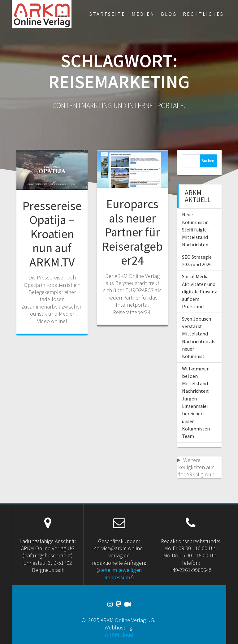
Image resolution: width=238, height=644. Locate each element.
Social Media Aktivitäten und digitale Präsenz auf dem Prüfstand (199, 291)
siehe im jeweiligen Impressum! (120, 573)
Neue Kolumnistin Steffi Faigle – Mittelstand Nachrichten (196, 229)
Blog (169, 14)
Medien (143, 14)
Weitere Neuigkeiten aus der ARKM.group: (197, 467)
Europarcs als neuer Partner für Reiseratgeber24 (132, 232)
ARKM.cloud (119, 635)
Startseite (107, 14)
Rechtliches (203, 14)
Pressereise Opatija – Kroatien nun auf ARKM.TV (52, 234)
